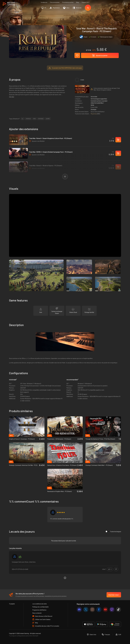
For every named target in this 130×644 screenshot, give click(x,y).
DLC (23, 119)
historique (41, 119)
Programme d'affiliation (39, 610)
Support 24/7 (86, 2)
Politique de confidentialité (40, 607)
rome (34, 119)
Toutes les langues (113, 531)
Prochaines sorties (68, 2)
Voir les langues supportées (99, 99)
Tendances (44, 2)
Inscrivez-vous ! (114, 595)
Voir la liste (94, 97)
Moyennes (94, 114)
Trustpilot (12, 604)
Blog (78, 2)
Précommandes (55, 2)
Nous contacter (37, 613)
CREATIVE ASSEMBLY (97, 103)
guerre (48, 119)
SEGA (92, 105)
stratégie (28, 119)
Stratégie (94, 109)
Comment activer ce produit (99, 101)
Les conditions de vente (40, 604)
